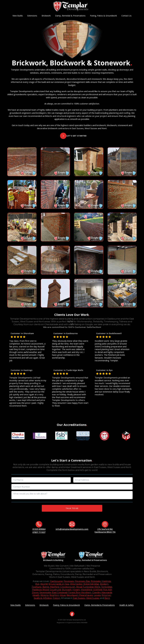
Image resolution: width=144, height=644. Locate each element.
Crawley (96, 592)
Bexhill (44, 584)
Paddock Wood (40, 590)
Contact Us (126, 16)
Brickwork (46, 16)
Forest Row (74, 592)
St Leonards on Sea (59, 584)
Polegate (96, 581)
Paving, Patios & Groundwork (103, 16)
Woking (44, 595)
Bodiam (104, 584)
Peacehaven (86, 595)
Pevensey (69, 581)
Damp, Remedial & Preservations (70, 16)
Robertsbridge (91, 584)
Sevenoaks (45, 592)
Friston (56, 598)
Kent (107, 598)
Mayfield (55, 587)
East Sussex (79, 598)
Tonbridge (107, 587)
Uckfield (98, 590)
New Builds (18, 16)
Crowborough (68, 587)
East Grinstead (60, 592)
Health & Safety (126, 605)
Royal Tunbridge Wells (88, 587)
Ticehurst (37, 587)
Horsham (86, 592)
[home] (71, 6)
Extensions (32, 16)
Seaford (38, 598)
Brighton (54, 595)
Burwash (67, 590)
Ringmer (106, 595)
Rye (37, 584)
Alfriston (47, 598)
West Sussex (93, 598)
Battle (46, 587)
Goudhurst (55, 590)
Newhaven (72, 595)
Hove (63, 595)
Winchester (76, 584)
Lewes (97, 595)
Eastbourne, (57, 581)
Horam (76, 590)
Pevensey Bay (82, 581)
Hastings (106, 581)
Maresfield (86, 590)
